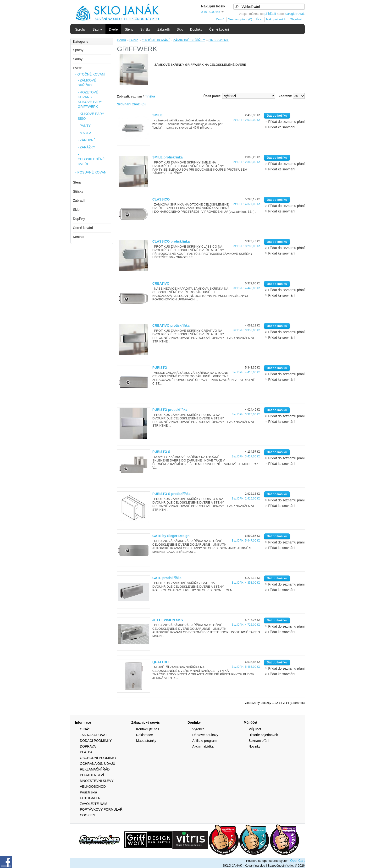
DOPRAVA (88, 746)
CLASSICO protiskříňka (171, 241)
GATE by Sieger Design (171, 536)
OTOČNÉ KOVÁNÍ (156, 40)
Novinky (254, 746)
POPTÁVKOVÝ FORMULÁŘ (101, 809)
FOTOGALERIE (92, 798)
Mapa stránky (146, 741)
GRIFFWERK (219, 40)
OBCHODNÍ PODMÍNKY (98, 758)
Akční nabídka (203, 746)
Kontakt (79, 237)
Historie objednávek (263, 735)
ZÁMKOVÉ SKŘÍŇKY (189, 40)
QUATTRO (160, 662)
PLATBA (86, 752)
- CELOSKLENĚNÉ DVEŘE (91, 159)
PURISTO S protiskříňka (171, 494)
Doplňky (196, 29)
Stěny (129, 29)
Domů (220, 19)
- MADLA (85, 133)
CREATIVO (161, 283)
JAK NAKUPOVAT (94, 735)
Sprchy (80, 29)
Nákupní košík (276, 19)
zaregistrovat (294, 14)
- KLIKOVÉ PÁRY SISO (91, 116)
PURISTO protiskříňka (170, 410)
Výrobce (198, 729)
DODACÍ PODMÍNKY (96, 741)
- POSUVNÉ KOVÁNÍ (91, 172)
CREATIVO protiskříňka (171, 325)
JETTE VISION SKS (168, 620)
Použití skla (88, 792)
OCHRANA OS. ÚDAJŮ (98, 764)
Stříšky (145, 29)
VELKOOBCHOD (93, 787)
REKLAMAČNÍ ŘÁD (95, 769)
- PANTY (84, 126)
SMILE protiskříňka (168, 157)
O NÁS (85, 729)
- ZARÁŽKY (86, 147)
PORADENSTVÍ (92, 775)
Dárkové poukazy (205, 735)
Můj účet (255, 729)
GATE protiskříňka (167, 578)
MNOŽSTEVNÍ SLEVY (97, 781)
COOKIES (88, 815)
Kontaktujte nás (148, 729)
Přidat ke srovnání (282, 127)
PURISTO (160, 368)
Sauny (97, 29)
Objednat (296, 19)
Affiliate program (204, 741)
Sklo (180, 29)
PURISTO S (161, 452)
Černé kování (219, 29)
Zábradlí (163, 29)
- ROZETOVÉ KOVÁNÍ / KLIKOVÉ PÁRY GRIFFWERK (90, 99)
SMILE (157, 115)
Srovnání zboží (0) (131, 104)
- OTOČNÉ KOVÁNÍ (90, 74)
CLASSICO (161, 199)
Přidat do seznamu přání (286, 122)
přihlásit (270, 14)
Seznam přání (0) (240, 19)
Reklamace (144, 735)
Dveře (113, 29)
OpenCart (297, 861)
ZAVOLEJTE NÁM (94, 804)
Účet (259, 19)
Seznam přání (259, 741)
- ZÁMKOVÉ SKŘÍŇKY (87, 83)
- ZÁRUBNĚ (87, 140)
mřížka (150, 96)
